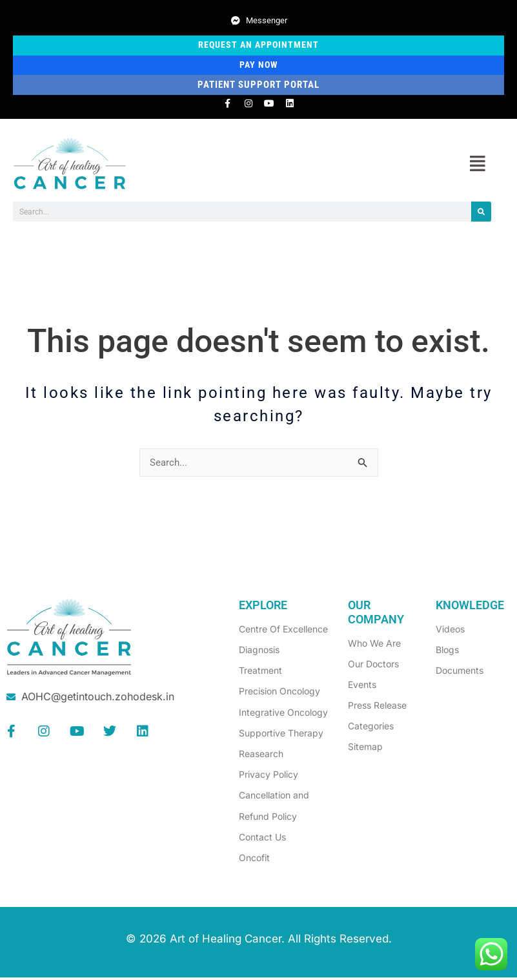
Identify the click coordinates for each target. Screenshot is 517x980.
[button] (477, 166)
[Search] (481, 214)
